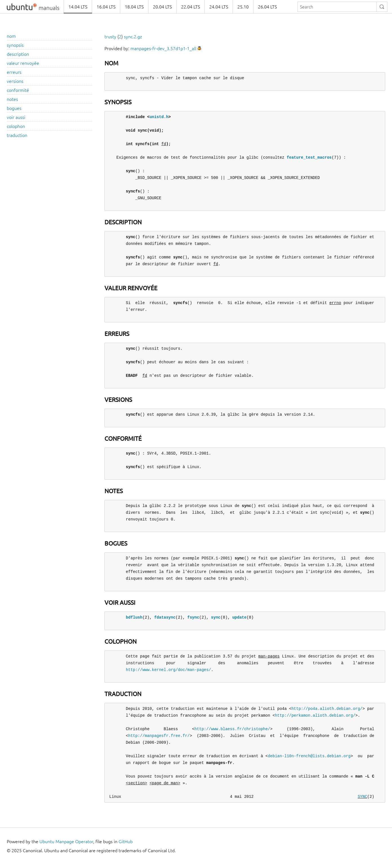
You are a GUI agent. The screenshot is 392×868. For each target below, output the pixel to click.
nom (11, 36)
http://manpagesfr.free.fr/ (159, 736)
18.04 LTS (134, 7)
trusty (110, 37)
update (239, 617)
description (18, 54)
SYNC (362, 797)
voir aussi (16, 117)
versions (15, 81)
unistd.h (159, 117)
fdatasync (165, 617)
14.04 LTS (78, 7)
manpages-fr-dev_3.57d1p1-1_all (163, 48)
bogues (14, 108)
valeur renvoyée (23, 63)
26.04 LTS (267, 7)
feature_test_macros (309, 157)
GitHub (126, 842)
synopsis (15, 45)
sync (216, 617)
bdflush (134, 617)
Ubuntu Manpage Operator (66, 842)
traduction (17, 135)
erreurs (14, 72)
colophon (16, 126)
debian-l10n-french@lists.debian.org (309, 756)
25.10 (243, 7)
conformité (18, 90)
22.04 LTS (191, 7)
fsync (193, 617)
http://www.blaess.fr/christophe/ (232, 729)
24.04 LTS (219, 7)
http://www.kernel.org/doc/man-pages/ (168, 670)
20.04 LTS (162, 7)
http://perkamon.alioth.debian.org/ (315, 715)
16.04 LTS (106, 7)
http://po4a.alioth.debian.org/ (327, 709)
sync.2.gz (133, 37)
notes (12, 99)
